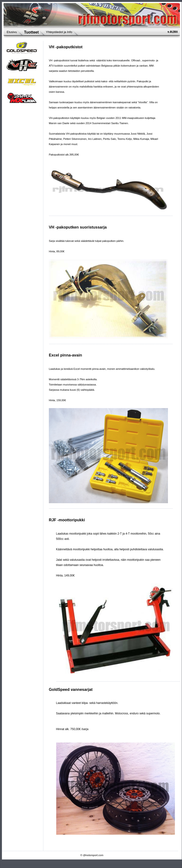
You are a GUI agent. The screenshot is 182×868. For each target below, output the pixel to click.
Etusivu (12, 32)
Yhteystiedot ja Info (59, 32)
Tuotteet (31, 32)
